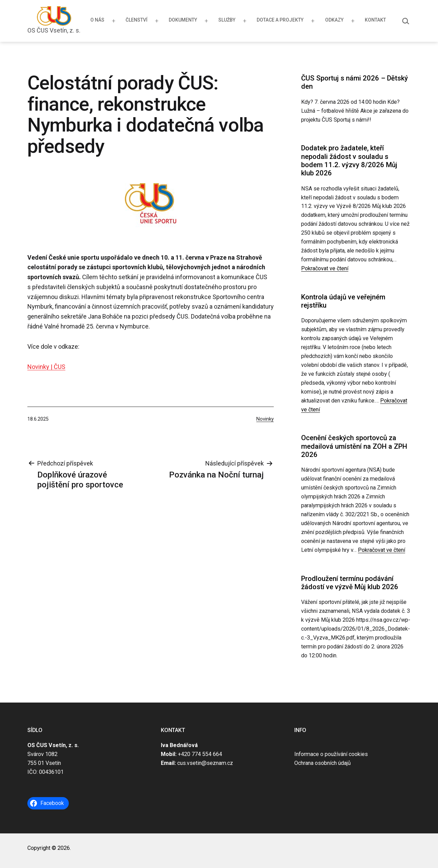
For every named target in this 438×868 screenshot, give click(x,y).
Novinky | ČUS (46, 367)
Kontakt (375, 20)
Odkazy (334, 20)
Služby (227, 20)
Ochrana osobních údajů (323, 763)
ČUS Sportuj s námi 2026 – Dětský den (355, 82)
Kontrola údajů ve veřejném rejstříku (343, 301)
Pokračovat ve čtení (325, 268)
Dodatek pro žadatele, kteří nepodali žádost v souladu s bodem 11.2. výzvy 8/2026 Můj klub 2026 (349, 160)
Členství (137, 20)
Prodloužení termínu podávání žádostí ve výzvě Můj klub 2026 (350, 583)
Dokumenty (183, 20)
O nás (97, 20)
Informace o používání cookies (331, 754)
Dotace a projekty (280, 20)
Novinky (265, 419)
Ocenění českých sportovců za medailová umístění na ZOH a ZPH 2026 (354, 446)
